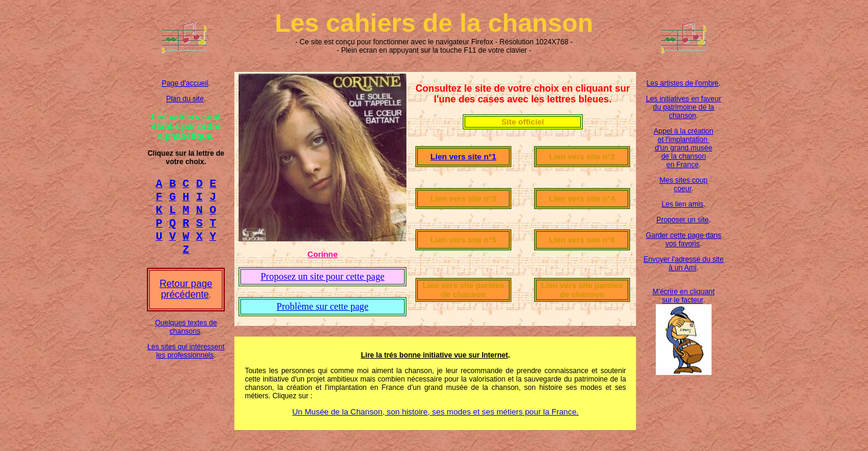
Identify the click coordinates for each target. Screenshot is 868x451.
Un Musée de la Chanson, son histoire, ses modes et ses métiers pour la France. (435, 412)
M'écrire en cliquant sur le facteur (683, 296)
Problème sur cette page (322, 306)
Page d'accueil (185, 83)
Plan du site (185, 99)
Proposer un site (682, 220)
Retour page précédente (186, 300)
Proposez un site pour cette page (323, 276)
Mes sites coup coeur (683, 184)
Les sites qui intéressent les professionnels (186, 362)
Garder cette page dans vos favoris (683, 240)
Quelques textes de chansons (186, 338)
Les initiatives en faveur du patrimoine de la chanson (684, 107)
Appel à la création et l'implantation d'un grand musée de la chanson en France (684, 148)
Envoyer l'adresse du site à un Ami (683, 264)
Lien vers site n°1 (463, 157)
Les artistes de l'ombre (682, 83)
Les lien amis (683, 204)
